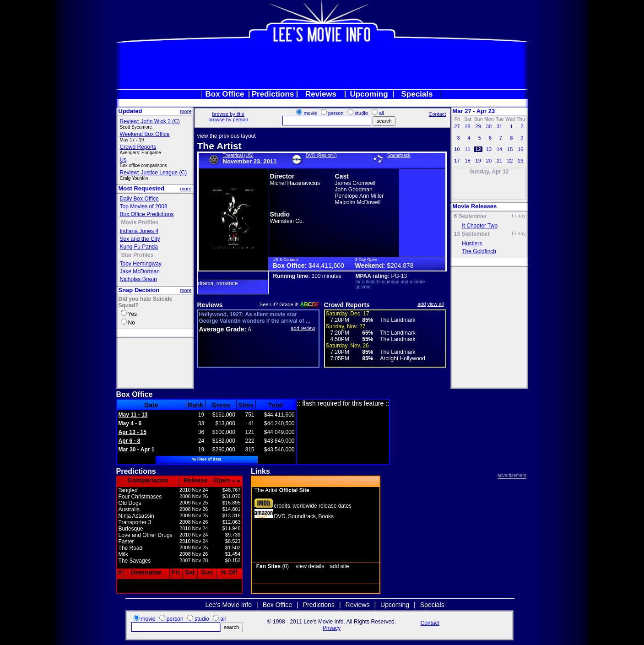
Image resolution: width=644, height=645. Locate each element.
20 (489, 161)
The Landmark (398, 320)
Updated (130, 111)
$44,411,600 (326, 266)
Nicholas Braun (138, 279)
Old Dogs (130, 503)
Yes (133, 314)
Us (123, 160)
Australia (129, 509)
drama (206, 283)
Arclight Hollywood (403, 358)
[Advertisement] (322, 66)
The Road (131, 548)
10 (457, 149)
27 (457, 126)
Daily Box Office (139, 199)
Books (326, 516)
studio (361, 113)
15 (510, 149)
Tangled (128, 490)
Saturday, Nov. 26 (347, 346)
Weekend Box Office (145, 134)
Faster (126, 542)
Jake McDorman (140, 271)
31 (499, 126)
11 (467, 149)
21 (499, 161)
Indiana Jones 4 (139, 231)
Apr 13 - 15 (133, 432)
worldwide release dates (322, 506)
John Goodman (354, 190)
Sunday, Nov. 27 (346, 326)
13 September (472, 234)
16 (520, 149)
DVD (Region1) (321, 155)
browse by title (228, 114)
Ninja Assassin (136, 516)
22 (510, 161)
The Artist (219, 146)
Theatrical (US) (238, 155)
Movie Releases (475, 206)
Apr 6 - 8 (130, 441)
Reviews (321, 94)
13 (489, 149)
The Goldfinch (479, 251)
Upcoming (369, 94)
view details (310, 566)
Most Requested (141, 188)
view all (435, 304)
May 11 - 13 (133, 415)
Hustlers (472, 244)
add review (303, 328)
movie (310, 113)
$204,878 (400, 266)
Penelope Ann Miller (360, 196)
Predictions (273, 94)
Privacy (332, 628)
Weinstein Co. (287, 221)
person (336, 113)
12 (478, 149)
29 (478, 126)
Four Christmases (140, 497)
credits (282, 506)
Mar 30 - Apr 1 (137, 450)
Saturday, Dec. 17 (348, 314)
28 (467, 126)
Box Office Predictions (147, 214)
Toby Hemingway (141, 264)
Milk (123, 554)
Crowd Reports (138, 147)
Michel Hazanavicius (295, 183)
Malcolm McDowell (358, 202)
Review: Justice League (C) (154, 173)
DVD (279, 516)
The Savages (135, 561)
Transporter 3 (135, 522)
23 (520, 161)
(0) (273, 566)
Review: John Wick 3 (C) (150, 121)
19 (478, 161)
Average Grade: (223, 329)
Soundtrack (399, 155)
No (132, 323)
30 (489, 126)
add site (339, 566)
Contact (437, 114)
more (186, 111)
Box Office (225, 94)
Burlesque (131, 529)
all (382, 113)
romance (227, 283)
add (422, 304)
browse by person (228, 119)
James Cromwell (355, 183)
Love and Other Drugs (146, 535)
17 (457, 161)
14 (499, 149)
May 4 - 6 (130, 423)
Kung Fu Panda (139, 247)
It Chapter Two (480, 226)
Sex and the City (140, 239)
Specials (417, 94)
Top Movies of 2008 (144, 206)
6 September (471, 216)
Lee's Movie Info (229, 605)
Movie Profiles (140, 222)
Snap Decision (139, 290)
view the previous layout (227, 136)
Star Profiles (138, 255)
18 (467, 161)
